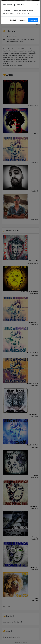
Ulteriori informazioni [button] (18, 20)
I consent (33, 20)
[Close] (37, 4)
